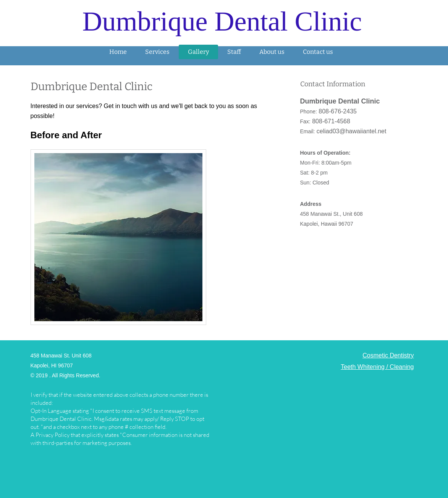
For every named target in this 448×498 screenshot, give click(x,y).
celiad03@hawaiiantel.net (352, 131)
